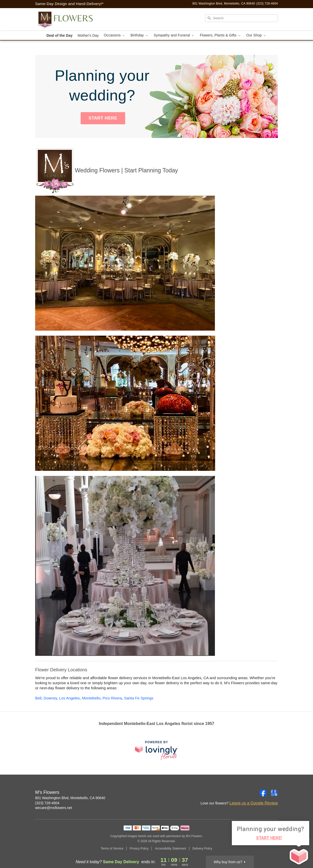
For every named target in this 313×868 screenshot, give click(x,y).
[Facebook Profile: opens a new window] (263, 793)
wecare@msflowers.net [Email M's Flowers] (54, 808)
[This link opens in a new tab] (156, 750)
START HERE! (269, 838)
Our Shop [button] (256, 35)
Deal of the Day (60, 35)
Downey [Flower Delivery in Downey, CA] (50, 698)
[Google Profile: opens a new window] (274, 793)
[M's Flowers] (72, 19)
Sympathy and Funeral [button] (174, 35)
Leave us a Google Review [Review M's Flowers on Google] (254, 803)
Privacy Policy (139, 849)
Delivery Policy (202, 849)
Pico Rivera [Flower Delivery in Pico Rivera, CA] (112, 698)
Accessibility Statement (170, 849)
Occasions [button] (115, 35)
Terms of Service (112, 849)
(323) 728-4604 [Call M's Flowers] (47, 803)
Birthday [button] (140, 35)
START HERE (103, 118)
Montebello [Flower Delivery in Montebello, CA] (91, 698)
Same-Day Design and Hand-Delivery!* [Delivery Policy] (69, 4)
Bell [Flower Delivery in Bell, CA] (38, 698)
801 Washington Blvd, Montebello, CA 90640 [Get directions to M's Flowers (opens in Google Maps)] (70, 798)
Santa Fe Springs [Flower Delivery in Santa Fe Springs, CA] (139, 698)
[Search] (241, 18)
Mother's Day (88, 35)
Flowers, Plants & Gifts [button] (220, 35)
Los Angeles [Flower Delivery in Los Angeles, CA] (70, 698)
